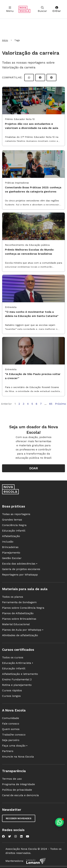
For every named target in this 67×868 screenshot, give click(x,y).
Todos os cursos (13, 657)
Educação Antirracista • (18, 663)
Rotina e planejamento (17, 685)
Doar (34, 468)
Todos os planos (13, 597)
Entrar (57, 9)
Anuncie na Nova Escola (18, 757)
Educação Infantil (14, 531)
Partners (8, 751)
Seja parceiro (11, 740)
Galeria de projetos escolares (21, 569)
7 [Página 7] (41, 404)
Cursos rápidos (12, 690)
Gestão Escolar (12, 558)
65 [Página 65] (51, 404)
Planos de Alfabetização (18, 613)
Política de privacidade (17, 790)
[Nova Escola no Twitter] (10, 836)
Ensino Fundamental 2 (17, 679)
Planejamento (11, 553)
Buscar (42, 9)
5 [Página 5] (32, 404)
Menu (10, 9)
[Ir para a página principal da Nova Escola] (24, 9)
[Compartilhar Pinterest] (51, 78)
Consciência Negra (14, 525)
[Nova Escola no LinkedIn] (21, 836)
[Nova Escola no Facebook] (3, 836)
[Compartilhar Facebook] (40, 78)
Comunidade (11, 718)
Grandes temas (12, 520)
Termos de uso (12, 779)
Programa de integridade (18, 784)
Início (5, 40)
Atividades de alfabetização (20, 635)
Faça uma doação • (15, 746)
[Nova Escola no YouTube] (28, 836)
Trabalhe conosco (14, 735)
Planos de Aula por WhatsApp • (23, 630)
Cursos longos (11, 696)
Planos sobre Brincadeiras (19, 619)
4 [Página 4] (28, 404)
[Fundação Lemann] (36, 861)
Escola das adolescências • (20, 564)
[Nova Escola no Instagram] (16, 836)
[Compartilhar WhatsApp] (29, 78)
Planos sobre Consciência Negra (23, 608)
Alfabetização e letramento (20, 674)
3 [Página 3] (24, 404)
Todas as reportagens (16, 514)
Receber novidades (19, 818)
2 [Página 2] (19, 404)
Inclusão (8, 542)
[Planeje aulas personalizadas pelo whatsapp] (59, 822)
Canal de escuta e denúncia (20, 795)
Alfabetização (11, 536)
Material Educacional (16, 624)
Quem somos (11, 729)
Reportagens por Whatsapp (20, 575)
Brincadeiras (10, 547)
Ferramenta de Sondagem (19, 602)
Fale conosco (11, 724)
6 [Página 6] (36, 404)
